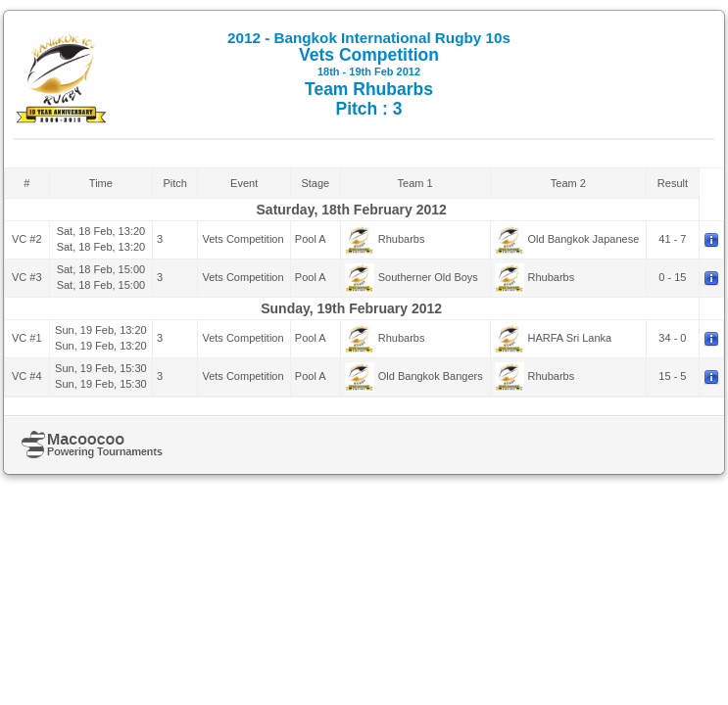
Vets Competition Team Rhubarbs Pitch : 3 (369, 74)
